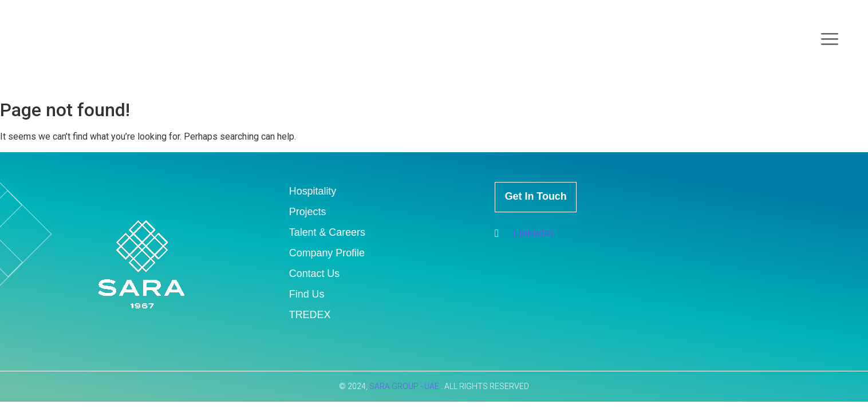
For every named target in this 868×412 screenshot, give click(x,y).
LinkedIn (526, 237)
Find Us (308, 294)
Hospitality (314, 191)
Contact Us (316, 273)
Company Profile (329, 253)
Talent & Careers (330, 232)
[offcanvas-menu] (830, 40)
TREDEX (311, 314)
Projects (309, 211)
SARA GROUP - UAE (405, 386)
